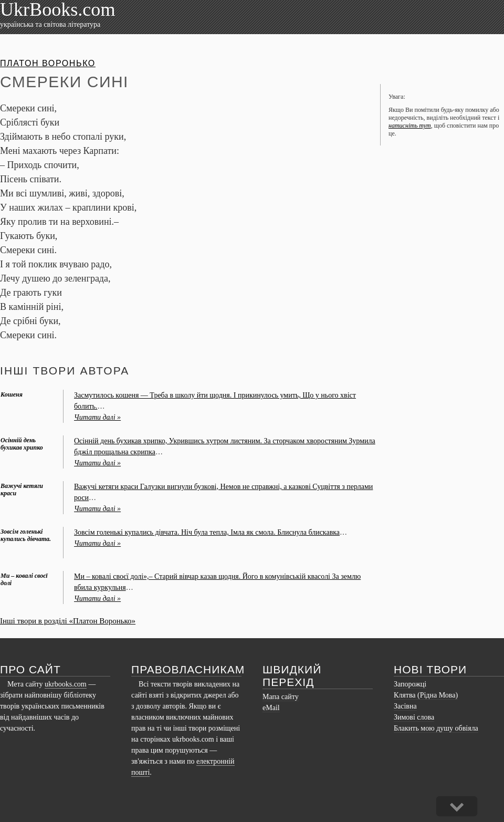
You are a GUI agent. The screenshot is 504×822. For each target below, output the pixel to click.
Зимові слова (414, 717)
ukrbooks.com (66, 684)
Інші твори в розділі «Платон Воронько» (68, 621)
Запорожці (410, 684)
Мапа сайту (281, 697)
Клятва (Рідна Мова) (426, 695)
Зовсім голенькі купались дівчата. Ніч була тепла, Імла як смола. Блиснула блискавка (207, 532)
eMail (271, 708)
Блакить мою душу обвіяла (436, 728)
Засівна (405, 706)
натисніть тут (410, 126)
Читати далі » (97, 417)
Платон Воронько (48, 63)
